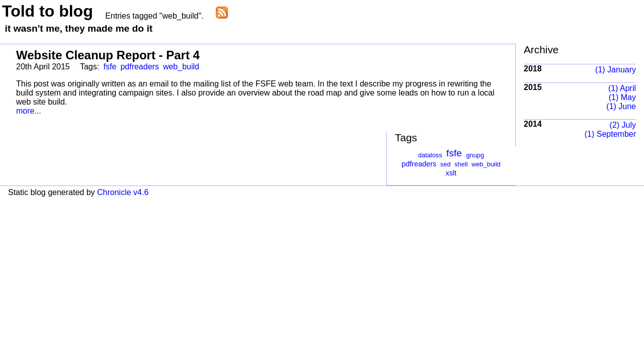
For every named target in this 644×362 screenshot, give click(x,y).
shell (461, 164)
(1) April (622, 88)
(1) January (616, 70)
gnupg (475, 155)
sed (446, 164)
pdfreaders (140, 67)
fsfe (110, 67)
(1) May (622, 97)
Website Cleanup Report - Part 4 (108, 55)
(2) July (623, 125)
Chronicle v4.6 (123, 192)
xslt (451, 173)
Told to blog (48, 11)
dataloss (430, 155)
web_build (181, 67)
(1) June (621, 106)
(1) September (610, 134)
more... (29, 111)
